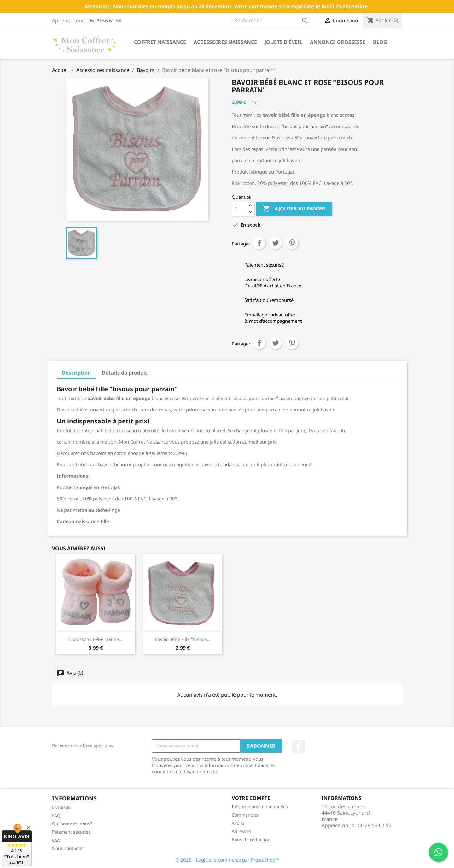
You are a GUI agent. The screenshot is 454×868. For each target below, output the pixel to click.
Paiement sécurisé (71, 832)
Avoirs (238, 823)
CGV (56, 840)
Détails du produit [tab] (125, 373)
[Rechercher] (271, 20)
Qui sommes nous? (72, 824)
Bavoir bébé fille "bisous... (183, 639)
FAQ (56, 815)
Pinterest (292, 243)
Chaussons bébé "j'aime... (96, 639)
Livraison (61, 807)
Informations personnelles (260, 807)
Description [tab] (76, 373)
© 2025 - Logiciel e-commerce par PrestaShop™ (227, 860)
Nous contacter (68, 848)
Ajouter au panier (294, 209)
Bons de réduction (251, 839)
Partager (259, 243)
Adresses (241, 831)
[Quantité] (239, 209)
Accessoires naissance (225, 42)
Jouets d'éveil (283, 42)
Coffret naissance (160, 42)
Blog (380, 42)
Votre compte (251, 798)
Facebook (299, 746)
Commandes (245, 815)
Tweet (276, 243)
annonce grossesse (338, 42)
